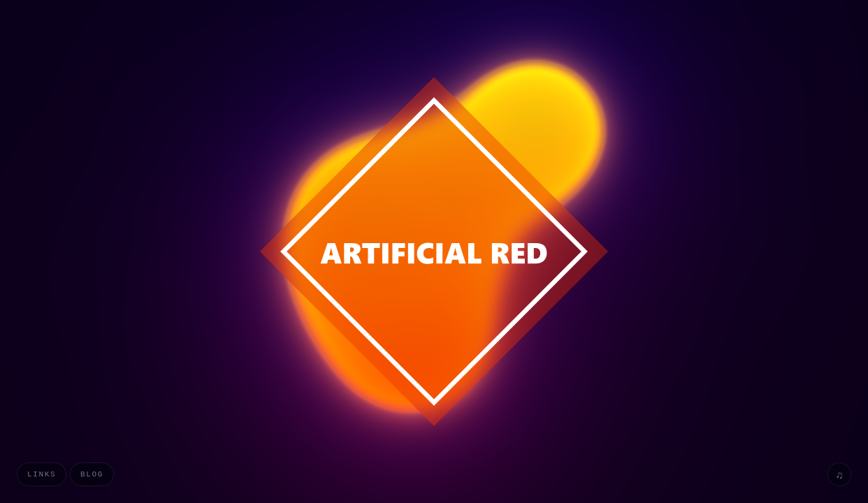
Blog (92, 474)
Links (42, 474)
